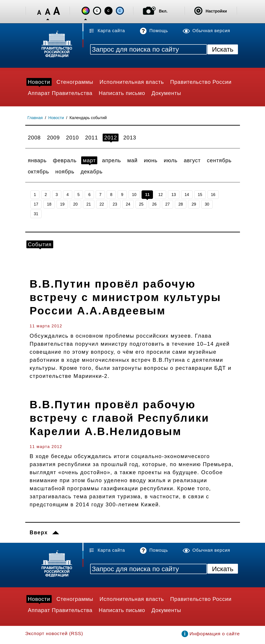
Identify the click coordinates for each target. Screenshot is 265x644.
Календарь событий (88, 118)
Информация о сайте (215, 634)
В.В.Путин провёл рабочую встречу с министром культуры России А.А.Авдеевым (125, 297)
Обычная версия (211, 31)
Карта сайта (111, 31)
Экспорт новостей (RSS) (54, 633)
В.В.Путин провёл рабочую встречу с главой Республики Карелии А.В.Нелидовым (120, 418)
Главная (35, 118)
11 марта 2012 (46, 326)
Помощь (159, 31)
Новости (56, 118)
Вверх (39, 532)
